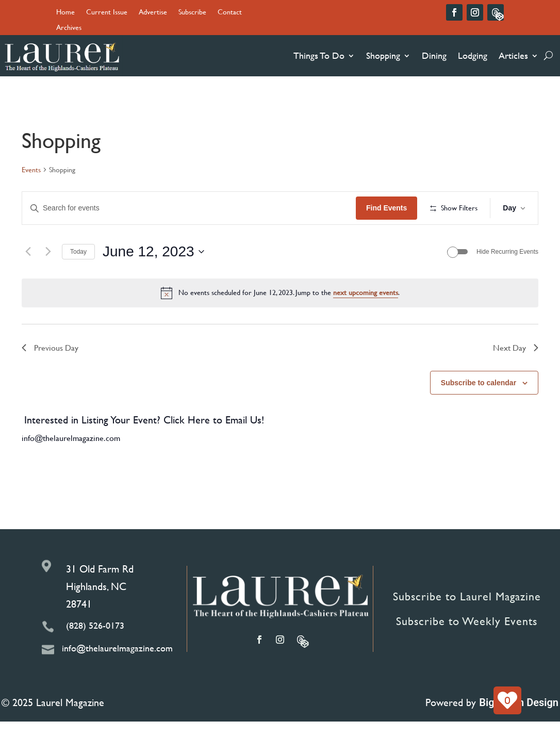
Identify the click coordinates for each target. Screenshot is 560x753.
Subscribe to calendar (479, 414)
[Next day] (48, 283)
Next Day (516, 378)
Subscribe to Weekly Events (467, 653)
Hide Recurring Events (507, 283)
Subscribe (192, 13)
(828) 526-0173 (95, 656)
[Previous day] (28, 283)
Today (78, 283)
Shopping (383, 55)
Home (65, 13)
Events (31, 170)
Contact (230, 13)
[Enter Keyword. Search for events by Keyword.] (225, 208)
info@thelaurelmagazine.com (71, 469)
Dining (434, 55)
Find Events (459, 208)
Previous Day (50, 378)
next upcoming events (366, 324)
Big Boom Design (519, 734)
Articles (513, 55)
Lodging (473, 55)
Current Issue (107, 13)
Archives (69, 28)
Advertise (153, 13)
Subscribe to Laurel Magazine (467, 628)
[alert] (280, 324)
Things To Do (319, 55)
